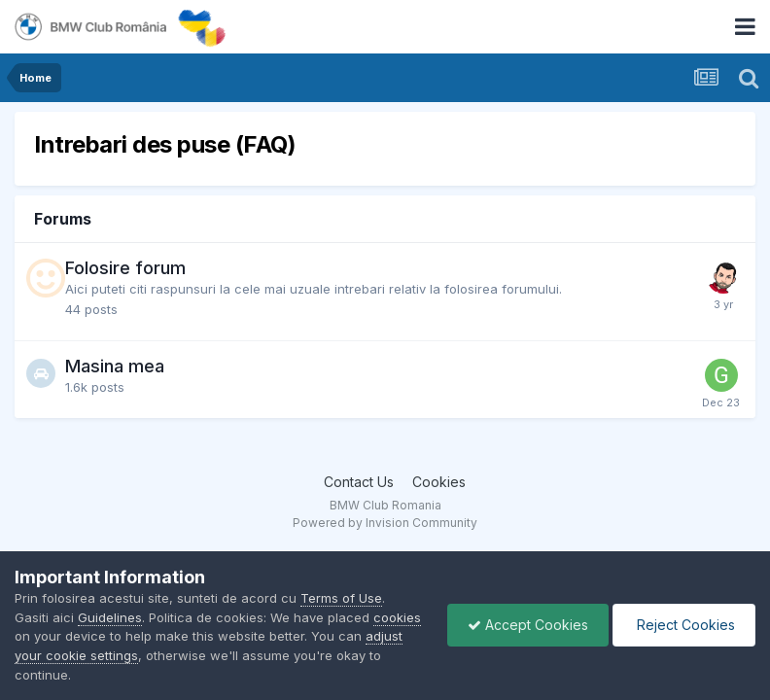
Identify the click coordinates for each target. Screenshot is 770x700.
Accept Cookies (528, 625)
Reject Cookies (684, 625)
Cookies (439, 482)
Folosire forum (125, 268)
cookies (397, 617)
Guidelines (110, 617)
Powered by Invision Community (385, 523)
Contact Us (359, 482)
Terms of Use (341, 598)
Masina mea (115, 366)
